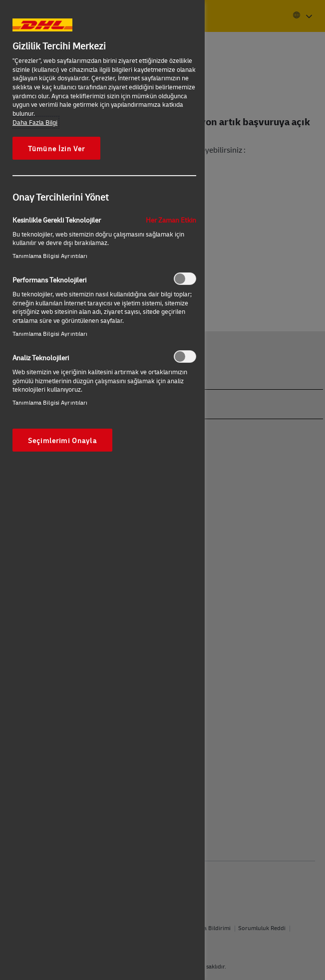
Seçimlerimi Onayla (62, 440)
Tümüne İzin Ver (56, 148)
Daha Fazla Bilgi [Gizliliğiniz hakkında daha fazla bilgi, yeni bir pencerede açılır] (35, 122)
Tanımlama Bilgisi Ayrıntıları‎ (50, 256)
